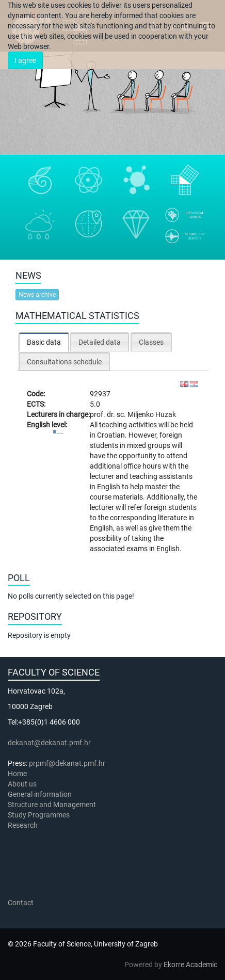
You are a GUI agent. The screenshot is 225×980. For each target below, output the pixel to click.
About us (23, 784)
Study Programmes (39, 815)
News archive (37, 295)
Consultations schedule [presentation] (64, 362)
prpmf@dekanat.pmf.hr (67, 763)
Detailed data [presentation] (100, 342)
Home (17, 774)
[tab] (44, 342)
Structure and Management (52, 805)
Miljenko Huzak (152, 414)
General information (40, 794)
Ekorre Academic (190, 965)
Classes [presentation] (151, 342)
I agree (25, 60)
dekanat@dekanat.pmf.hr (49, 743)
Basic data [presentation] (44, 342)
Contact (21, 903)
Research (23, 825)
